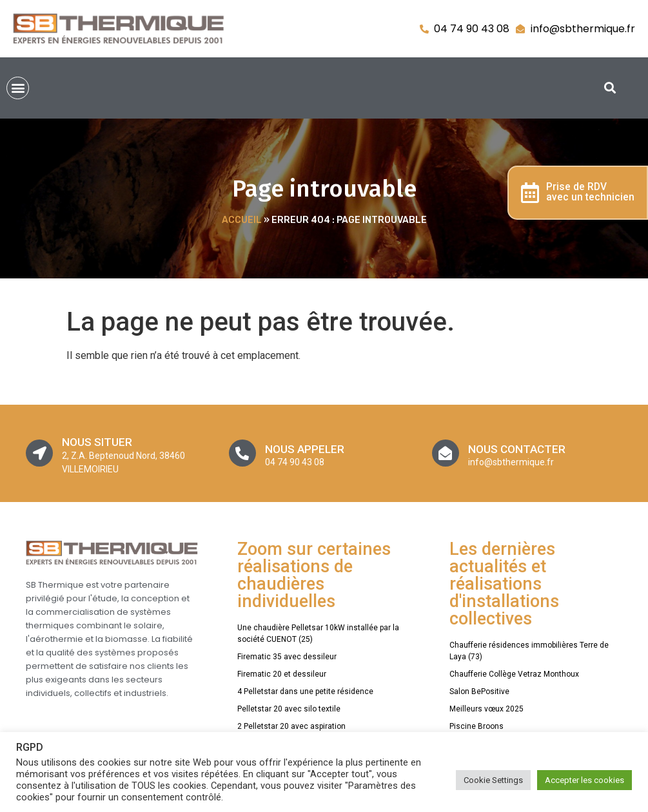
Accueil (242, 220)
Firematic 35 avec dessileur (287, 657)
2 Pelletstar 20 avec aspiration (291, 726)
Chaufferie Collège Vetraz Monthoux (514, 674)
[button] (18, 88)
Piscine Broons (476, 726)
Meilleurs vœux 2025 (486, 709)
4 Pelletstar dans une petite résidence (305, 691)
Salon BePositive (479, 691)
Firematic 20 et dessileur (282, 674)
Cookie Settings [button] (493, 780)
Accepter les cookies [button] (584, 780)
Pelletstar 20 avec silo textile (289, 709)
